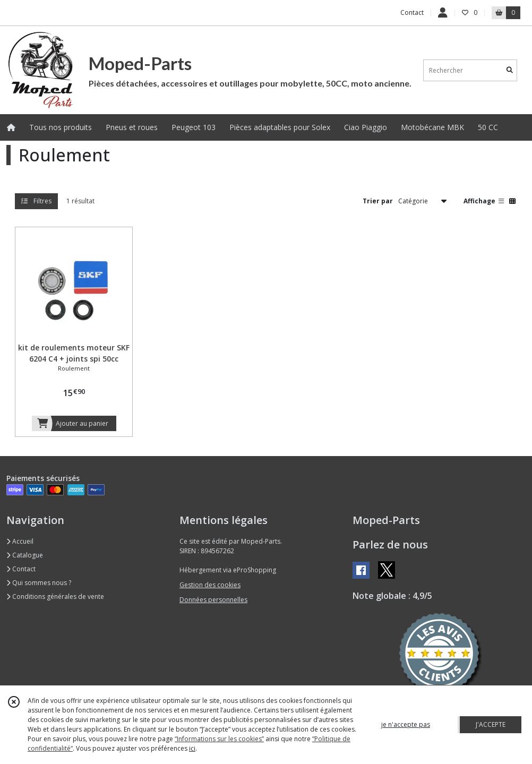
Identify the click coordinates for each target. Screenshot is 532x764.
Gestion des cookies (210, 585)
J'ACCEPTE (491, 724)
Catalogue (25, 555)
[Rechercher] (510, 70)
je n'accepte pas (406, 724)
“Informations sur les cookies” (219, 739)
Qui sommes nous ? (39, 583)
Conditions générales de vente (55, 596)
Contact (412, 12)
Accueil (20, 541)
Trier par (378, 201)
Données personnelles (213, 600)
